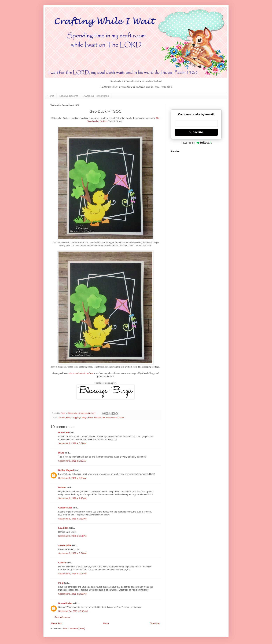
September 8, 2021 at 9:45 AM (72, 498)
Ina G (61, 583)
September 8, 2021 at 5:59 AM (72, 443)
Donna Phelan (65, 603)
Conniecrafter (65, 508)
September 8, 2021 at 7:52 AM (72, 461)
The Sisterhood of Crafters (81, 373)
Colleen (62, 563)
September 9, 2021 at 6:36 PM (72, 594)
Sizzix (91, 418)
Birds (68, 418)
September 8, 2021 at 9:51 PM (72, 536)
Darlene (62, 488)
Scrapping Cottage (79, 418)
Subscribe (196, 132)
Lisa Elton (63, 528)
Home (51, 96)
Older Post (155, 623)
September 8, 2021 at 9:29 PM (72, 519)
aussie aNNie (65, 545)
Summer (98, 418)
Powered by (196, 143)
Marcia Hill (64, 433)
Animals (62, 418)
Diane (61, 453)
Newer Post (57, 623)
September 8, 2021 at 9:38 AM (72, 478)
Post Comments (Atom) (74, 628)
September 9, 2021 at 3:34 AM (72, 553)
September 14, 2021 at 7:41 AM (73, 611)
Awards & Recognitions (96, 96)
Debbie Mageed (66, 470)
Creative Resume (69, 96)
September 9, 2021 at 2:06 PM (72, 574)
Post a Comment (63, 617)
